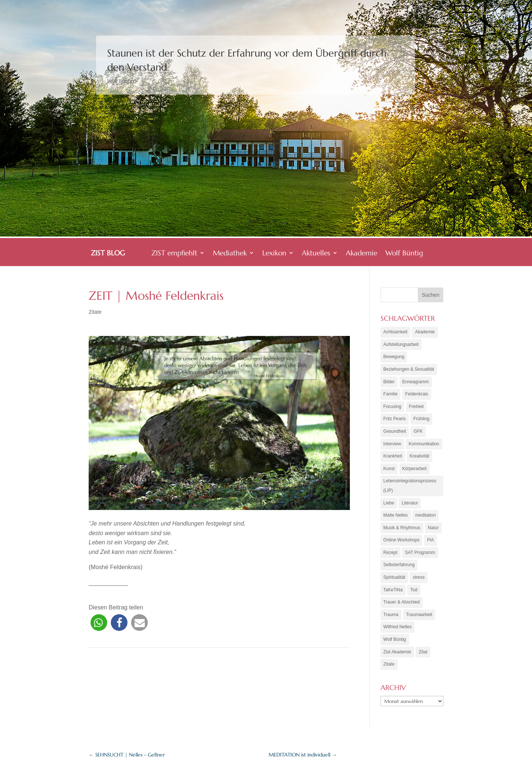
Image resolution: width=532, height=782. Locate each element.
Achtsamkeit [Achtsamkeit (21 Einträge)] (395, 332)
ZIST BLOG (108, 254)
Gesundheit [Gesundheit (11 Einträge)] (395, 431)
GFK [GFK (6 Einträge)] (418, 431)
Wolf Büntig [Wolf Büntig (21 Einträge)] (395, 639)
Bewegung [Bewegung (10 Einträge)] (394, 357)
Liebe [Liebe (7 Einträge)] (389, 503)
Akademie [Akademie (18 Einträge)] (425, 332)
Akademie (362, 254)
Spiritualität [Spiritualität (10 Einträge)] (394, 577)
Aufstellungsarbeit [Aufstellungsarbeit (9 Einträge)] (401, 344)
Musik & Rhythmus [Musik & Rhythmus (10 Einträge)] (402, 528)
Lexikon (274, 254)
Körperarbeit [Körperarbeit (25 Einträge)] (415, 469)
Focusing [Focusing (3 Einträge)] (393, 407)
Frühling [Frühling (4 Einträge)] (421, 419)
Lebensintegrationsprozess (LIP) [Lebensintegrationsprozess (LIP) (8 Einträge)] (410, 486)
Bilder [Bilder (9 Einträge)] (389, 382)
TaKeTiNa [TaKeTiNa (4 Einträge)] (393, 590)
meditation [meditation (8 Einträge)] (425, 515)
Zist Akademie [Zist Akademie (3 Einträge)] (397, 652)
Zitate (95, 312)
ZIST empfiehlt (174, 254)
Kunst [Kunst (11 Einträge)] (389, 469)
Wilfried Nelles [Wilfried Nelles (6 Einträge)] (398, 627)
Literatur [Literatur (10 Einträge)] (410, 503)
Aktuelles (316, 254)
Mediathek (230, 254)
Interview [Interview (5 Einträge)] (392, 444)
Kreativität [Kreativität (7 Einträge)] (420, 456)
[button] (99, 623)
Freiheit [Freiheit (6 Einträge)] (416, 407)
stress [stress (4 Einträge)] (419, 577)
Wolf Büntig (404, 254)
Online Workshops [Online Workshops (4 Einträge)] (402, 540)
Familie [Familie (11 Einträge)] (391, 394)
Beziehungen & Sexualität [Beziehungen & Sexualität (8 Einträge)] (409, 369)
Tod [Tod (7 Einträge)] (414, 590)
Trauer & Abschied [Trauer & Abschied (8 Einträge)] (402, 602)
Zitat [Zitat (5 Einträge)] (423, 652)
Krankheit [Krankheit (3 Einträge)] (393, 456)
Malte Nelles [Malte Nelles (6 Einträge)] (396, 515)
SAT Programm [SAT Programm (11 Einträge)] (420, 552)
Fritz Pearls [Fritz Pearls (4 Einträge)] (395, 419)
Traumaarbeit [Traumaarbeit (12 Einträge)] (419, 615)
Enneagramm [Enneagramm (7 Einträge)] (416, 382)
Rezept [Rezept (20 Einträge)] (391, 552)
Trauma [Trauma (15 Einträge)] (391, 615)
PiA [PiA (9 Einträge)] (431, 540)
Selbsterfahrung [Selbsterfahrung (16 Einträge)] (399, 565)
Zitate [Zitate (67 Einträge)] (389, 664)
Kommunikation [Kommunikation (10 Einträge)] (424, 444)
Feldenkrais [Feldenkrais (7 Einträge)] (417, 394)
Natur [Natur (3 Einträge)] (433, 528)
